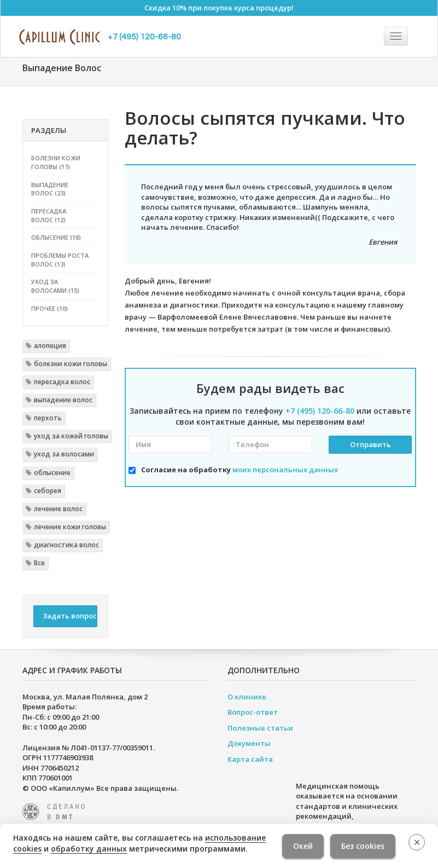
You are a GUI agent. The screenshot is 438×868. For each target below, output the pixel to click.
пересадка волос (62, 382)
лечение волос (58, 509)
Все (39, 563)
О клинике (247, 697)
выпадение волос (63, 400)
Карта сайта (250, 759)
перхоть (48, 418)
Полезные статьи (260, 728)
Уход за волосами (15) (55, 286)
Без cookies (363, 846)
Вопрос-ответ (253, 712)
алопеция (50, 346)
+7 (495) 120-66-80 (144, 37)
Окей (303, 846)
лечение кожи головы (70, 527)
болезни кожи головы (71, 364)
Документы (249, 743)
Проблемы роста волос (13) (60, 260)
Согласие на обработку (240, 470)
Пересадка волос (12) (49, 215)
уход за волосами (64, 454)
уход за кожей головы (71, 436)
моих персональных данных (285, 470)
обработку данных (89, 849)
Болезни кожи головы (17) (56, 162)
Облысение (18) (56, 237)
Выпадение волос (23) (50, 189)
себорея (48, 491)
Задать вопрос (70, 616)
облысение (52, 473)
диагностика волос (66, 545)
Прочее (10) (49, 308)
